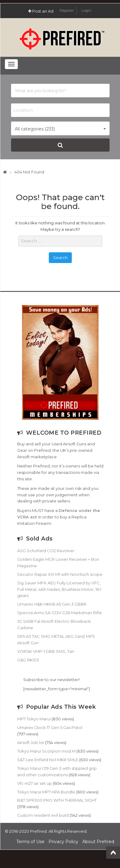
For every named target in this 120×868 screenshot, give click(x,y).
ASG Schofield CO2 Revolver (46, 551)
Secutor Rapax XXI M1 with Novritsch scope (60, 574)
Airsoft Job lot (31, 742)
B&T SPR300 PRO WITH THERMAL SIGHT (57, 800)
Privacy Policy (63, 842)
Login (86, 10)
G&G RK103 (28, 660)
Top (113, 853)
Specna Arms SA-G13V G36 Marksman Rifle (60, 613)
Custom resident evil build (43, 815)
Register (67, 10)
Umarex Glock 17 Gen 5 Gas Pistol (50, 727)
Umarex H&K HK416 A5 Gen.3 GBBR (52, 604)
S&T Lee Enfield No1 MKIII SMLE (48, 760)
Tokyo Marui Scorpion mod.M (46, 751)
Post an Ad (41, 11)
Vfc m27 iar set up (35, 783)
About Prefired (98, 842)
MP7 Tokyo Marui (34, 719)
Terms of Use (30, 842)
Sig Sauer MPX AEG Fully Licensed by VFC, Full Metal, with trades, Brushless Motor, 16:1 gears (59, 589)
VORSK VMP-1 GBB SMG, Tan (46, 651)
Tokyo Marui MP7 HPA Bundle (46, 792)
